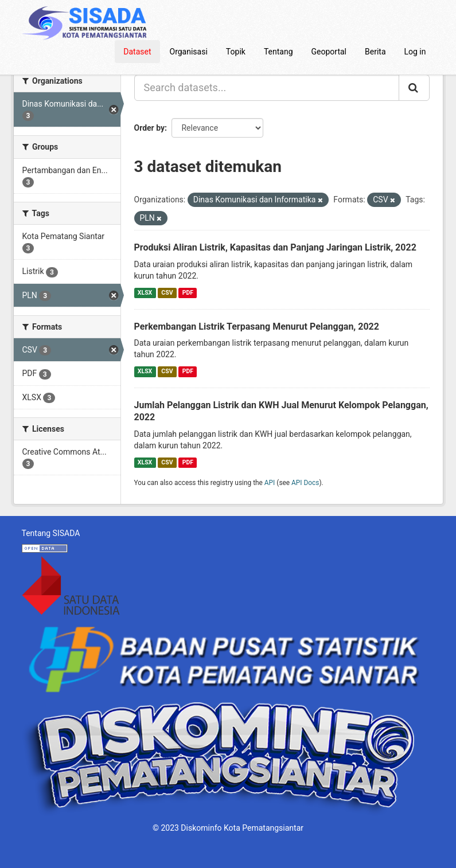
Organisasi (189, 52)
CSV (167, 293)
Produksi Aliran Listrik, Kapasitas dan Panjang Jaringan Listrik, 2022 (275, 247)
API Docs (305, 483)
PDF (188, 293)
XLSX (145, 293)
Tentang (278, 52)
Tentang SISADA (51, 533)
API (270, 483)
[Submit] (414, 88)
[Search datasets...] (267, 88)
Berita (375, 52)
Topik (236, 52)
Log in (415, 52)
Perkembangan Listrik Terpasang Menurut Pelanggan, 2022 (257, 327)
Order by (150, 128)
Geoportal (329, 52)
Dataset (137, 52)
